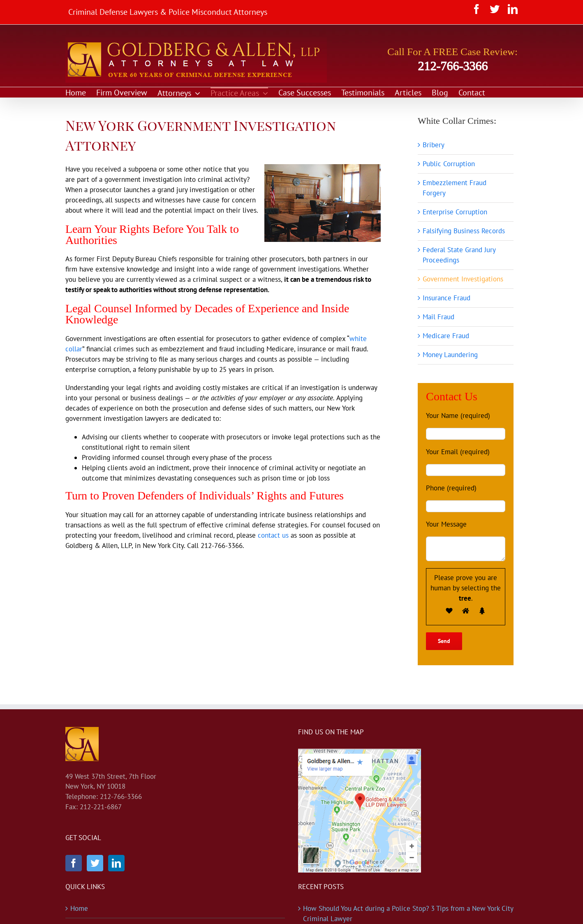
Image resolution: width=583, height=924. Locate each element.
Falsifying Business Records (464, 231)
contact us (273, 535)
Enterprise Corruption (455, 212)
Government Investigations (463, 279)
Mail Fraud (438, 317)
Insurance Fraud (447, 298)
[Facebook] (74, 863)
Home (79, 908)
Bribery (434, 145)
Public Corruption (449, 164)
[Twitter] (95, 863)
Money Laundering (450, 355)
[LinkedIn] (116, 863)
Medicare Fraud (446, 336)
